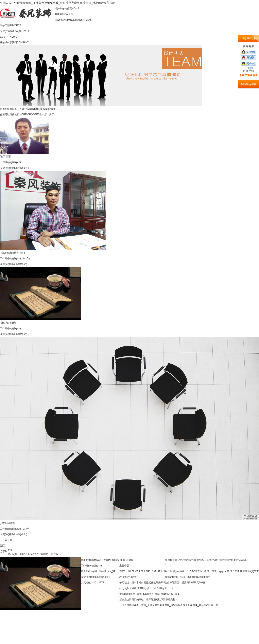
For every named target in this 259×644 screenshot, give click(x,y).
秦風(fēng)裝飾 (127, 594)
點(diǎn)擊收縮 (251, 38)
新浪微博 (245, 571)
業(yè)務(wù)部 (251, 52)
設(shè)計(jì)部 (251, 64)
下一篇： (5, 540)
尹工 (52, 114)
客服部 (251, 58)
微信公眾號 (233, 571)
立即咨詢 (224, 560)
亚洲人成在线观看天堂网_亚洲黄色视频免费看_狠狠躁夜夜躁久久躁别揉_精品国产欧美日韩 (58, 3)
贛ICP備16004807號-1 (167, 594)
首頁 (22, 109)
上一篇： (44, 114)
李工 (12, 540)
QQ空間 (255, 571)
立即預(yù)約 (211, 560)
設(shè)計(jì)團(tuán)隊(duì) (42, 109)
